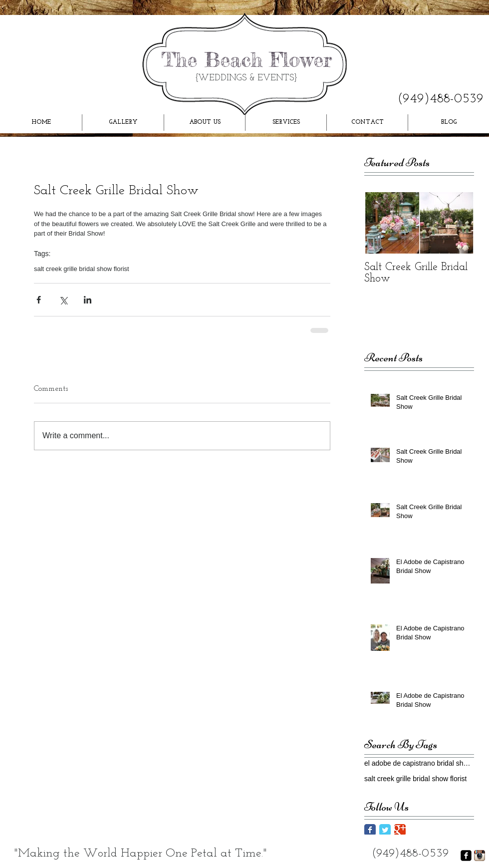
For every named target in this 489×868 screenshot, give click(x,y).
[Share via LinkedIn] (88, 300)
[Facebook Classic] (370, 830)
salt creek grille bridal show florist (82, 269)
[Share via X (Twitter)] (63, 300)
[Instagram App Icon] (480, 856)
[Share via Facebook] (39, 300)
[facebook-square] (466, 856)
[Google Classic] (400, 830)
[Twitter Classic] (385, 830)
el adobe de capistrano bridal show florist (419, 763)
